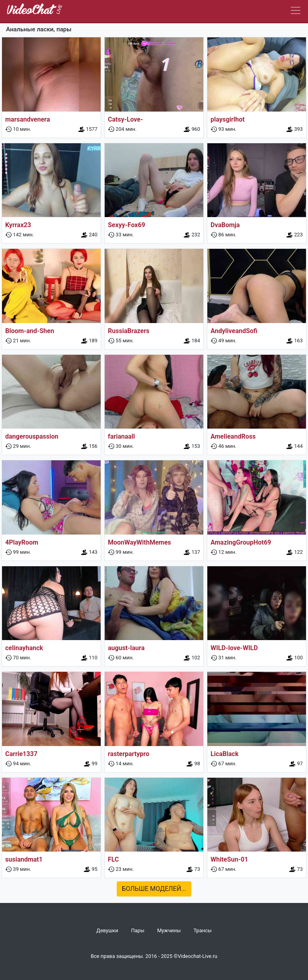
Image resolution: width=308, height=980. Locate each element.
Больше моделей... (154, 889)
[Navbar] (296, 10)
